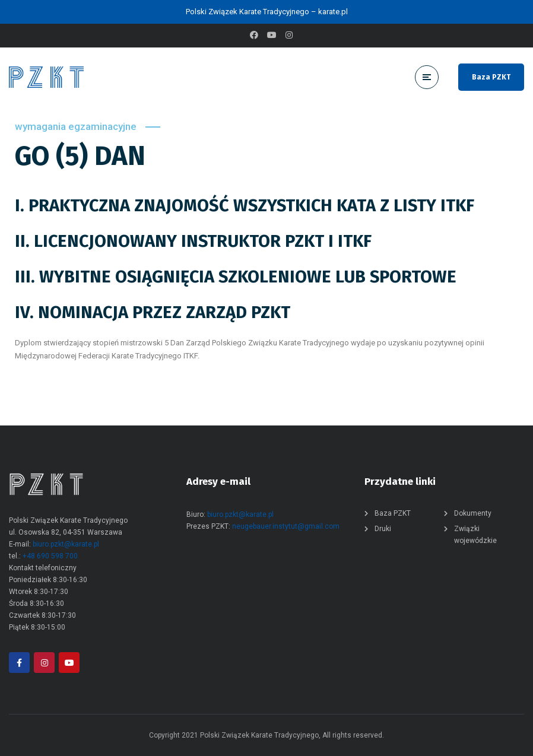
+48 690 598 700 (50, 556)
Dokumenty (473, 513)
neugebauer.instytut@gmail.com (286, 526)
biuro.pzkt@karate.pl (66, 544)
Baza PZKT (491, 77)
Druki (383, 529)
